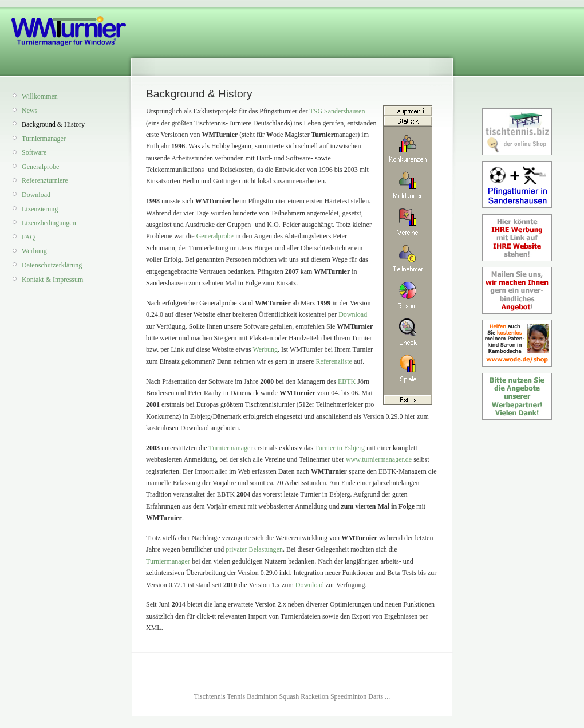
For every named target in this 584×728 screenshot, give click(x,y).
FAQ (28, 237)
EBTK (347, 381)
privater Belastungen (254, 549)
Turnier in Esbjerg (340, 448)
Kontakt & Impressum (52, 280)
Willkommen (40, 96)
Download (36, 195)
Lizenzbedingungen (49, 223)
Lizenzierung (40, 209)
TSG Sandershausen (337, 111)
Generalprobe (40, 167)
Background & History (53, 124)
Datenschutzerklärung (52, 265)
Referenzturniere (45, 180)
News (29, 111)
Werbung (34, 251)
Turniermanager (44, 139)
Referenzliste (334, 361)
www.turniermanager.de (379, 459)
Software (34, 152)
